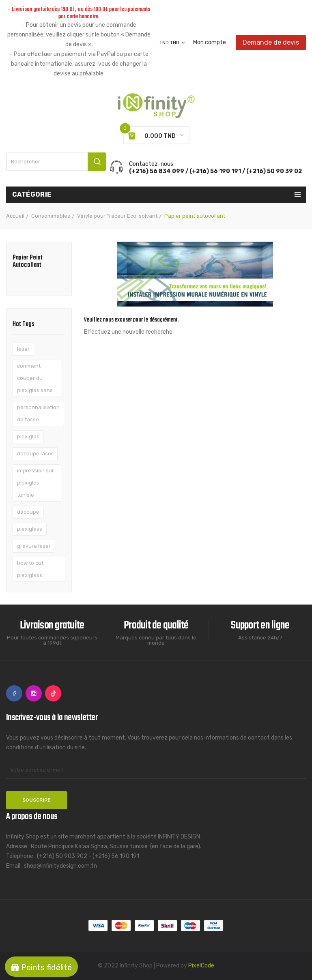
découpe (28, 512)
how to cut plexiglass (30, 569)
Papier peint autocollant (28, 262)
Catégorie (32, 194)
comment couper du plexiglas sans (35, 378)
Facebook (14, 693)
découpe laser (35, 454)
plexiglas (28, 436)
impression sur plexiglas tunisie (36, 483)
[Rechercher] (56, 162)
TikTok (53, 693)
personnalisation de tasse (38, 413)
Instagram (34, 693)
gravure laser (34, 546)
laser (23, 349)
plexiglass (30, 529)
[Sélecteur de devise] (173, 43)
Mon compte (210, 43)
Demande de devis (271, 42)
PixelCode (201, 966)
